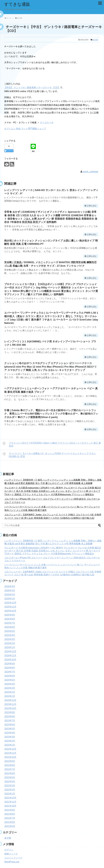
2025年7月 (10, 623)
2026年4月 (10, 586)
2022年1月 (10, 794)
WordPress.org (12, 862)
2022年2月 (10, 790)
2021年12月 (10, 798)
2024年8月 (10, 668)
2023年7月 (10, 721)
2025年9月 (10, 615)
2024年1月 (10, 696)
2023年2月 (10, 741)
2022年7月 (10, 769)
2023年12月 (10, 700)
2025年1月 (10, 647)
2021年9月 (10, 810)
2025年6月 (10, 627)
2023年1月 (10, 745)
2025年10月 (10, 611)
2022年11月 (10, 753)
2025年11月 (10, 607)
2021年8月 (10, 814)
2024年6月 (10, 676)
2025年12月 (10, 603)
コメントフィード (13, 858)
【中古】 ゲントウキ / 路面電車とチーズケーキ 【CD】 (32, 88)
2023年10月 (10, 708)
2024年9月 (10, 664)
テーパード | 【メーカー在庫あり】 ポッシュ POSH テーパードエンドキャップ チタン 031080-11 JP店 (49, 455)
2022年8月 (10, 765)
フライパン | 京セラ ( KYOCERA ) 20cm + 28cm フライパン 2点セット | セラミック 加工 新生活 (52, 444)
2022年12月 (10, 749)
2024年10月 (10, 660)
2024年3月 (10, 688)
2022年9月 (10, 761)
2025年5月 (10, 631)
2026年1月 (10, 599)
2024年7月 (10, 672)
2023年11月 (10, 704)
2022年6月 (10, 773)
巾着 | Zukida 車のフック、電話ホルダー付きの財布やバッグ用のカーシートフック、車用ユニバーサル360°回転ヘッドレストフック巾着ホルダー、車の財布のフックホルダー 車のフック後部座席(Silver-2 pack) (51, 414)
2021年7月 (10, 818)
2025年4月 (10, 635)
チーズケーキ (47, 123)
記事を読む (92, 206)
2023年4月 (10, 733)
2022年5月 (10, 777)
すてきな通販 (17, 4)
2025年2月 (10, 643)
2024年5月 (10, 680)
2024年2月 (10, 692)
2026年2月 (10, 595)
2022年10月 (10, 757)
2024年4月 (10, 684)
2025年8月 (10, 619)
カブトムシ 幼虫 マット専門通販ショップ (25, 129)
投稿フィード (11, 854)
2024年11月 (10, 655)
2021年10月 (10, 806)
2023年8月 (10, 716)
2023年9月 (10, 712)
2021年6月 (10, 822)
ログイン (9, 850)
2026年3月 (10, 590)
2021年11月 (10, 802)
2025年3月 (10, 639)
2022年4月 (10, 781)
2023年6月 (10, 725)
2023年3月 (10, 737)
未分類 (95, 40)
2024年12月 (10, 651)
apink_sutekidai (91, 172)
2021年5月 (10, 826)
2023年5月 (10, 729)
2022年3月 (10, 786)
